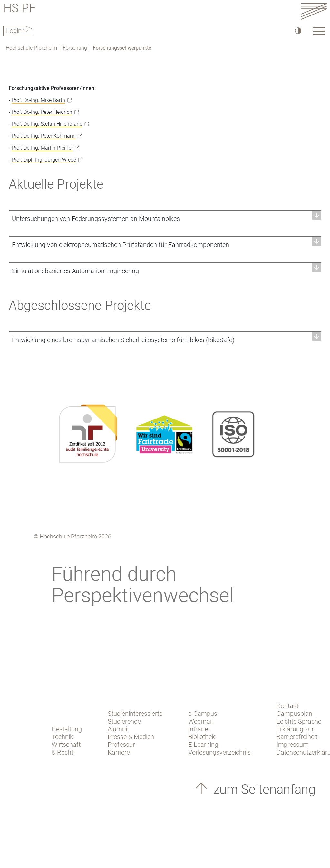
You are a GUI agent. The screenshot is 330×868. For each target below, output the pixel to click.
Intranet (199, 729)
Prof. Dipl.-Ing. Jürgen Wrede (44, 160)
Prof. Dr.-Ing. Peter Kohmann (44, 136)
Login (15, 31)
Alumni (117, 729)
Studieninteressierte (135, 714)
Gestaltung (67, 729)
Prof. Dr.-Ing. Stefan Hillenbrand (47, 124)
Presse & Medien (131, 737)
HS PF (19, 9)
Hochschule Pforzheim (31, 48)
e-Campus (203, 714)
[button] (165, 218)
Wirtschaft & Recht (66, 748)
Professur (121, 745)
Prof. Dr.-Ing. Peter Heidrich (42, 112)
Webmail (200, 721)
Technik (62, 737)
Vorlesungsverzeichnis (219, 752)
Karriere (119, 752)
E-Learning (203, 745)
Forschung (75, 48)
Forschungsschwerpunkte (122, 48)
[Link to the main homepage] (314, 11)
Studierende (124, 721)
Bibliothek (202, 737)
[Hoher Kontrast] (298, 30)
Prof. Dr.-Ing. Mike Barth (38, 100)
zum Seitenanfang (263, 789)
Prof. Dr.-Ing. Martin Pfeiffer (42, 148)
